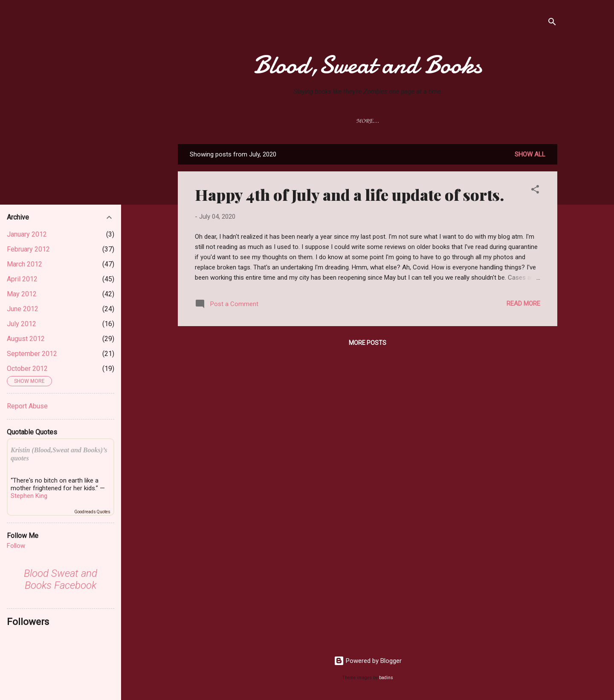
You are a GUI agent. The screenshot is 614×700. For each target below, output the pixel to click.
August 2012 (26, 339)
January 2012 (27, 234)
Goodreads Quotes (92, 512)
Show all (530, 156)
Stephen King (29, 496)
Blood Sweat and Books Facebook (61, 579)
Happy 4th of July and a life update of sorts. (349, 196)
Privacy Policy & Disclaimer (388, 121)
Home (210, 121)
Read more (523, 305)
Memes (523, 121)
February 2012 (28, 249)
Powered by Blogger (368, 661)
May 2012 (22, 294)
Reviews (248, 121)
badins (386, 678)
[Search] (552, 23)
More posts (368, 344)
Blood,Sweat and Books (368, 65)
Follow (16, 546)
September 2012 (32, 354)
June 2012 (23, 309)
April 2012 (22, 279)
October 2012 (27, 369)
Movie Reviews (302, 121)
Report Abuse (27, 406)
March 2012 (25, 264)
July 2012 (22, 324)
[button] (535, 192)
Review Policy (474, 121)
